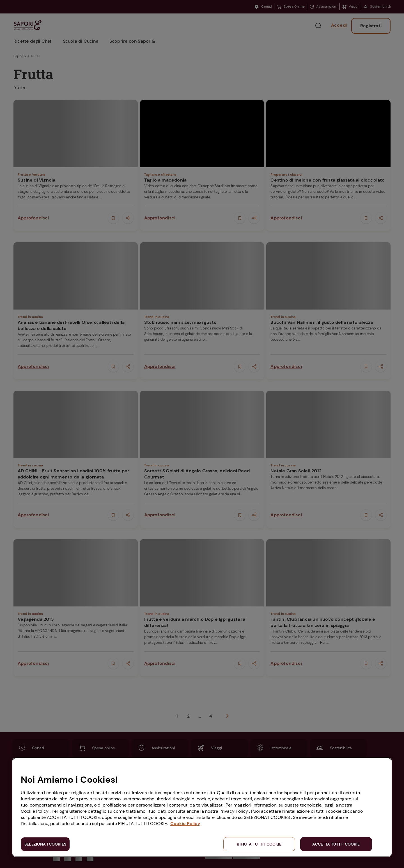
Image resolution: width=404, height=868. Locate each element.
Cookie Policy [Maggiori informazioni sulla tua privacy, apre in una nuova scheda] (185, 824)
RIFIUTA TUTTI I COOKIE (259, 844)
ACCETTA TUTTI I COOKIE (336, 844)
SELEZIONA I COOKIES (45, 844)
